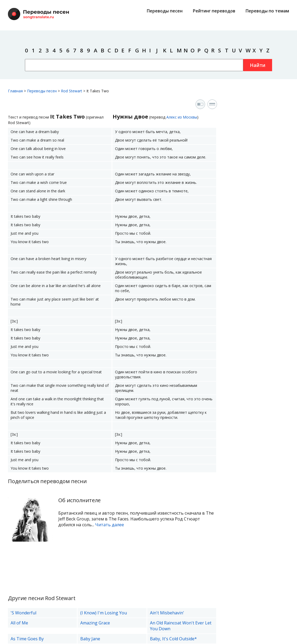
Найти (258, 65)
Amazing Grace (95, 623)
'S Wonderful (23, 613)
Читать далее (110, 525)
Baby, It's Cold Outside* (173, 639)
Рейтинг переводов (214, 11)
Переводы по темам (267, 11)
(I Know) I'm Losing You (104, 613)
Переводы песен (165, 11)
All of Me (19, 623)
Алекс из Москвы (182, 117)
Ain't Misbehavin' (167, 613)
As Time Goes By (27, 639)
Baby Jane (90, 639)
